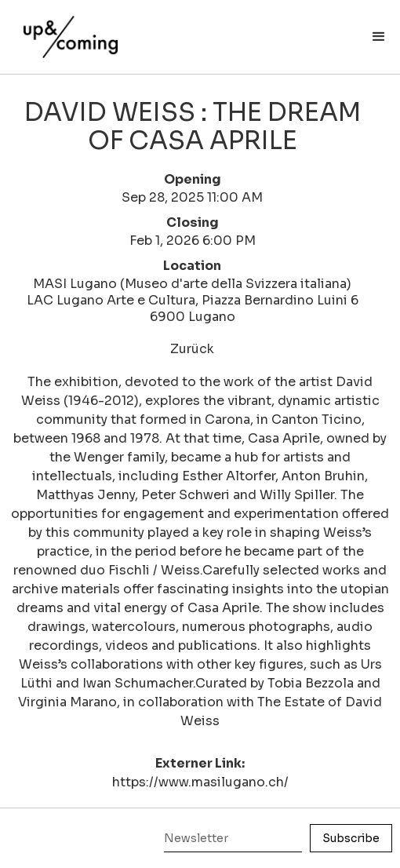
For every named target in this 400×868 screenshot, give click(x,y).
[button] (379, 37)
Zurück (192, 349)
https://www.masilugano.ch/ (200, 782)
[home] (67, 29)
